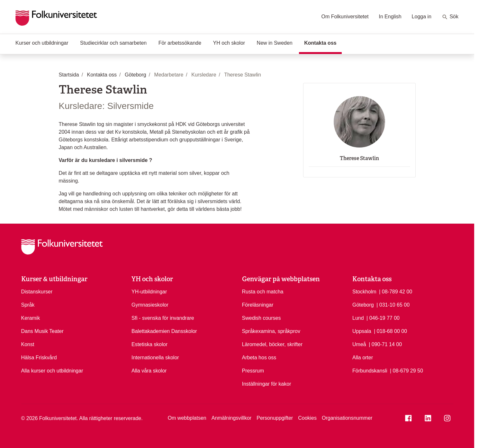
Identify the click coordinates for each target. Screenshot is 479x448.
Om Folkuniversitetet (345, 17)
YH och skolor (229, 43)
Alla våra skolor (149, 371)
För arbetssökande (180, 43)
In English (390, 17)
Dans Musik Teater (42, 331)
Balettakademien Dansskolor (164, 331)
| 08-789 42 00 (396, 291)
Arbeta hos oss (259, 358)
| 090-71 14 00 (385, 344)
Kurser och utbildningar (42, 43)
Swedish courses (262, 318)
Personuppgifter (275, 418)
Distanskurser (37, 292)
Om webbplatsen (187, 418)
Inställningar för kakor (267, 384)
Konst (28, 344)
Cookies (307, 418)
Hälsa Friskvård (39, 358)
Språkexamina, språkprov (271, 331)
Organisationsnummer (347, 418)
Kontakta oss (323, 42)
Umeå (359, 344)
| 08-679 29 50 (407, 370)
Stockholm (364, 292)
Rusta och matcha (263, 292)
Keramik (31, 318)
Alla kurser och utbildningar (52, 371)
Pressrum (253, 371)
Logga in (422, 17)
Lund (358, 318)
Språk (28, 305)
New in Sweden (275, 43)
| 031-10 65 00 (393, 304)
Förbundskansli (370, 371)
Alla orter (363, 358)
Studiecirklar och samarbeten (113, 43)
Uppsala (362, 331)
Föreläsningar (258, 305)
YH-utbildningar (149, 292)
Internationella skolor (155, 358)
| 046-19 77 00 (383, 318)
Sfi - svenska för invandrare (163, 318)
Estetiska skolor (149, 344)
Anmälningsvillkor (232, 418)
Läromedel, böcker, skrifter (272, 344)
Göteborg (363, 305)
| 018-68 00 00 (390, 331)
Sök (450, 17)
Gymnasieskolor (150, 305)
